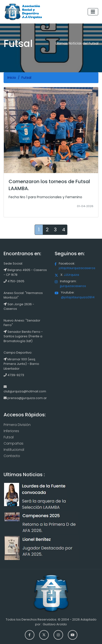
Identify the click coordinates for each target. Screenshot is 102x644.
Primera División (17, 425)
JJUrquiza (71, 275)
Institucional (14, 450)
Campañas (13, 443)
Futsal (9, 437)
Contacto (12, 456)
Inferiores (11, 431)
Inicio (12, 78)
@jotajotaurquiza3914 (78, 297)
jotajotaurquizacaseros (77, 268)
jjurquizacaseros (73, 286)
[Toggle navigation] (93, 12)
